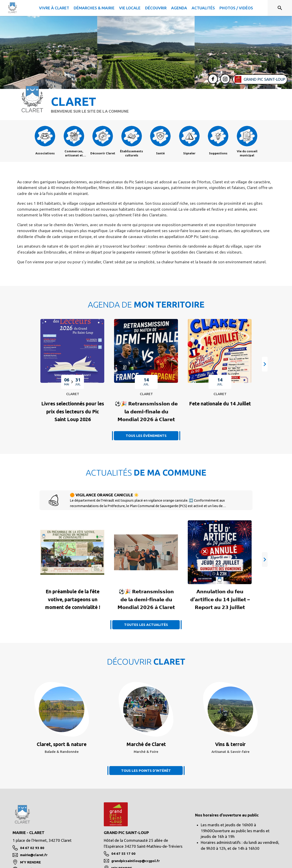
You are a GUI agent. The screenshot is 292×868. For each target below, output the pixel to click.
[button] (265, 364)
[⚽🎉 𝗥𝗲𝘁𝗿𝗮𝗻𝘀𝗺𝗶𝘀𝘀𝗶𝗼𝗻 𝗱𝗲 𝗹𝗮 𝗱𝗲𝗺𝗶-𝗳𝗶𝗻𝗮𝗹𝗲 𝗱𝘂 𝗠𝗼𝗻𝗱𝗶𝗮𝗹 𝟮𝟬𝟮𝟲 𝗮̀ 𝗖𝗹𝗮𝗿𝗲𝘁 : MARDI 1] (146, 411)
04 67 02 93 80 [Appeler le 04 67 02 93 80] (32, 848)
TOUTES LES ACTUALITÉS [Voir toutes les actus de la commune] (146, 625)
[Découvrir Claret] (103, 153)
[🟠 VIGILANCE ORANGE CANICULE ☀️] (156, 503)
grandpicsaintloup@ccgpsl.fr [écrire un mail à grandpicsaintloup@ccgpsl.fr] (136, 861)
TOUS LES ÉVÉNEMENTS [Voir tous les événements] (146, 436)
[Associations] (45, 153)
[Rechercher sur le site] (280, 8)
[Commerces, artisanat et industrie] (74, 153)
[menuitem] (54, 7)
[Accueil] (12, 8)
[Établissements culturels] (132, 153)
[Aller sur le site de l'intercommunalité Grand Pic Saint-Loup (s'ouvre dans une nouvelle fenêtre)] (260, 79)
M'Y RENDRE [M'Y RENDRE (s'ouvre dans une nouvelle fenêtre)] (30, 862)
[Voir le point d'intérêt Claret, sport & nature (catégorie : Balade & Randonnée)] (62, 744)
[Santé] (160, 153)
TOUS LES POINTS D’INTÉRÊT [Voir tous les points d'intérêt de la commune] (146, 771)
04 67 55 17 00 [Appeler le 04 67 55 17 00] (123, 854)
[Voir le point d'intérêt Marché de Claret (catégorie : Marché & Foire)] (146, 744)
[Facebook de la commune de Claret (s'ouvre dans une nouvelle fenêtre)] (212, 80)
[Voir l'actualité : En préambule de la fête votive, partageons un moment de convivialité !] (73, 599)
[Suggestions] (218, 153)
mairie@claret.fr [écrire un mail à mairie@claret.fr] (34, 855)
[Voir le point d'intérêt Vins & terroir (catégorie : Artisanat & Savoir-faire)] (230, 744)
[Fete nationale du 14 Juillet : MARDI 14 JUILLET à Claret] (220, 404)
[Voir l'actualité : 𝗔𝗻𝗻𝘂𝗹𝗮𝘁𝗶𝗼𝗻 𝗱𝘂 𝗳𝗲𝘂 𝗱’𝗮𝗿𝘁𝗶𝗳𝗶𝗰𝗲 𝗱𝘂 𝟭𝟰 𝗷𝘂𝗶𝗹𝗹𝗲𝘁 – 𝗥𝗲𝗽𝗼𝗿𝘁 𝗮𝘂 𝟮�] (220, 599)
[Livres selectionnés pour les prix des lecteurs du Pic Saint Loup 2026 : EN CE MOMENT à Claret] (73, 411)
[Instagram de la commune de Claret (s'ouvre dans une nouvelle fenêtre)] (224, 80)
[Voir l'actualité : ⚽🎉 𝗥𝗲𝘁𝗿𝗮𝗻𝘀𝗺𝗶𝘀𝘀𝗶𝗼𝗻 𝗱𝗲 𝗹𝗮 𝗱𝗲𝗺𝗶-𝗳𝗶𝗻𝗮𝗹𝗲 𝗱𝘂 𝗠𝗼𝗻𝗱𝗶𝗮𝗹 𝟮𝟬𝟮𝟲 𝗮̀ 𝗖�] (146, 599)
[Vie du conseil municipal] (247, 153)
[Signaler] (189, 153)
